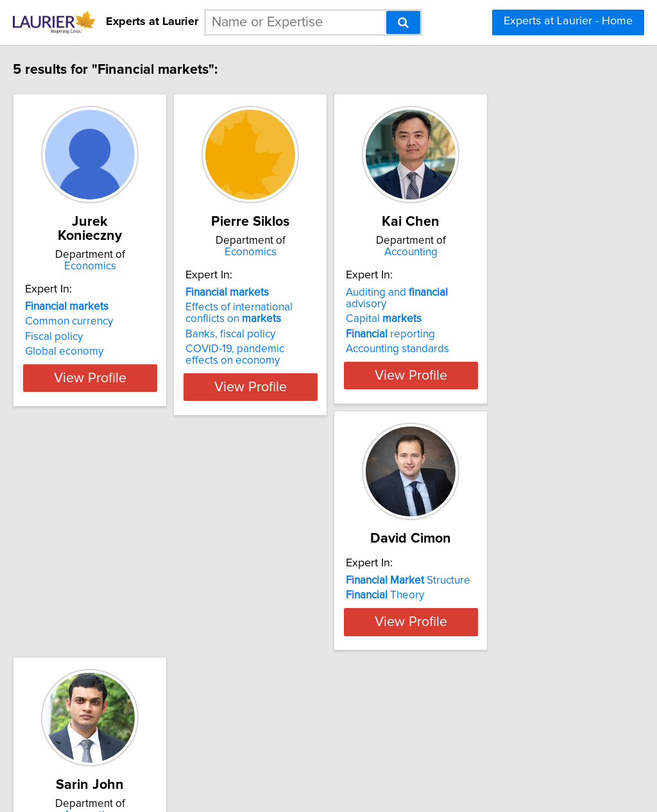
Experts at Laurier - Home (568, 21)
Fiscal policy (81, 323)
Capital (475, 307)
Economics (133, 252)
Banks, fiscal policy (289, 334)
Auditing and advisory (509, 292)
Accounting (518, 252)
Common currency (96, 307)
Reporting (290, 636)
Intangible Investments (298, 666)
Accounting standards (489, 337)
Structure (114, 621)
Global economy (91, 337)
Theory (91, 636)
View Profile (133, 387)
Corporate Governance (300, 651)
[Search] (403, 22)
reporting (482, 323)
